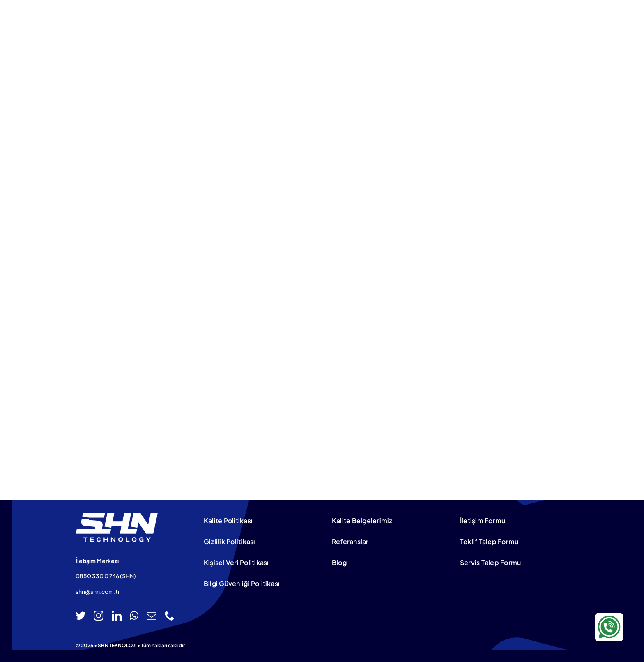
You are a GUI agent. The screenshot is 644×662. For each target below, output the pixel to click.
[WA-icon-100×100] (609, 616)
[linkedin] (117, 616)
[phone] (170, 616)
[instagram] (99, 616)
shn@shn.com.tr (98, 591)
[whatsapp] (134, 616)
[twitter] (80, 616)
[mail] (152, 616)
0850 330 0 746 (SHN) (106, 576)
